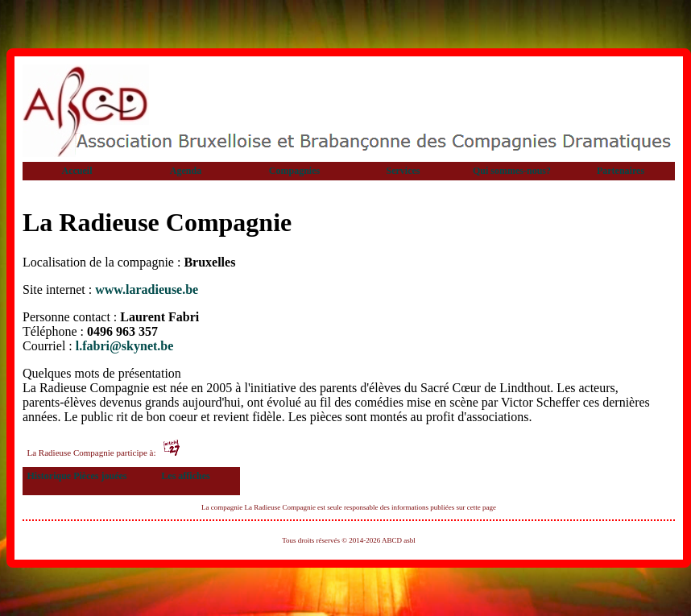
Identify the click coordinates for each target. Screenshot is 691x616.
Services (403, 171)
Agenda (186, 171)
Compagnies (294, 171)
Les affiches (185, 476)
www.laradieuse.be (147, 289)
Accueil (77, 171)
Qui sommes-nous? (512, 171)
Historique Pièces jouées (77, 476)
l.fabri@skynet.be (125, 346)
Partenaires (621, 171)
